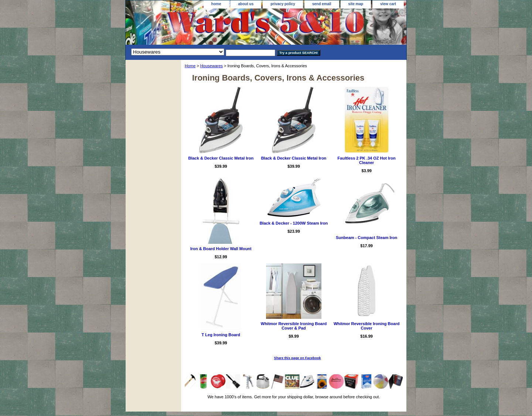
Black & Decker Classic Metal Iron (221, 158)
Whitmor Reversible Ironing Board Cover (366, 326)
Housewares (212, 66)
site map (356, 4)
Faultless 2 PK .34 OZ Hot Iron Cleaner (367, 160)
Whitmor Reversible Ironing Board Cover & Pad (294, 326)
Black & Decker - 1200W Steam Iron (294, 223)
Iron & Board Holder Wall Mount (221, 249)
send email (322, 4)
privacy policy (283, 4)
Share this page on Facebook (298, 358)
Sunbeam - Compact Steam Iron (366, 238)
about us (246, 4)
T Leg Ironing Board (221, 335)
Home (190, 66)
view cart (388, 4)
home (216, 4)
